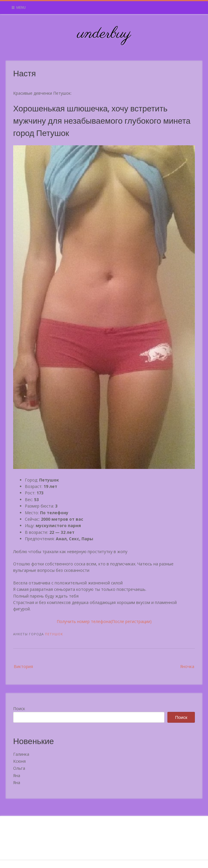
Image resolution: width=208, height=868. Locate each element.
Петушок (54, 634)
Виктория (23, 666)
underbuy (104, 34)
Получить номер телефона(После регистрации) (104, 621)
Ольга (19, 768)
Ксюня (19, 761)
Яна (17, 775)
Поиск (19, 709)
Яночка (187, 666)
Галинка (21, 754)
